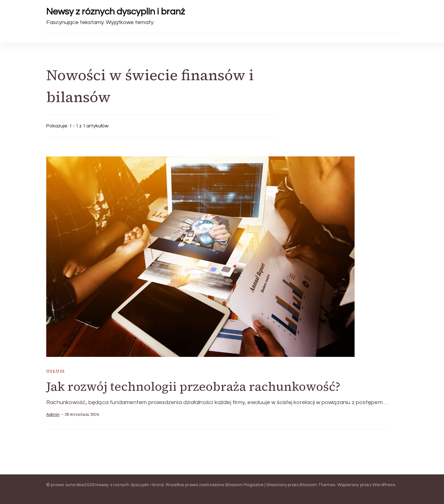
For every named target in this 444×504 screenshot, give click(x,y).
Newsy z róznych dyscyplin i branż (116, 12)
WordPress (384, 485)
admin (53, 415)
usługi (55, 371)
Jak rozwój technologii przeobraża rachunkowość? (193, 386)
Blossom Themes (318, 485)
